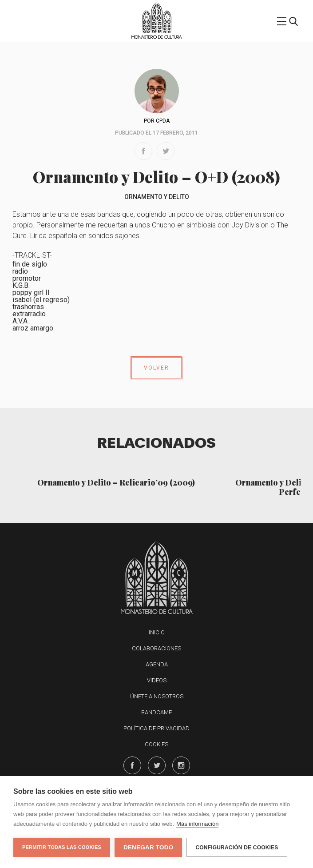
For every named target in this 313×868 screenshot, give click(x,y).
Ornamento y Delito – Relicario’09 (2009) (116, 482)
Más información (197, 824)
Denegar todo (148, 847)
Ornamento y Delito (157, 197)
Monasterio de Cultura (156, 37)
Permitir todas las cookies (62, 847)
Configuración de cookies (237, 848)
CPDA (163, 121)
